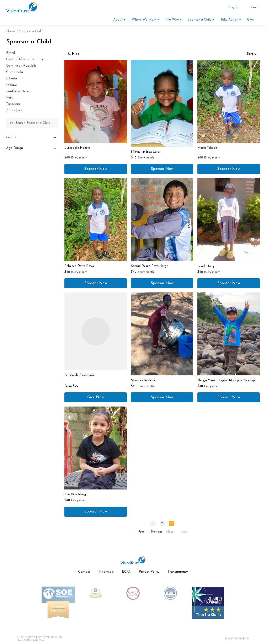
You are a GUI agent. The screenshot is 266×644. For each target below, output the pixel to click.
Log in (234, 7)
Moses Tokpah (207, 148)
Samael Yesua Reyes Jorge (150, 266)
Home (11, 31)
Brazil (10, 53)
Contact (84, 572)
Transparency (178, 572)
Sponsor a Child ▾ (201, 20)
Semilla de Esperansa (79, 375)
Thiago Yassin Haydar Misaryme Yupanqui (227, 380)
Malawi (12, 85)
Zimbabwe (14, 111)
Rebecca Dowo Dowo (79, 266)
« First (140, 532)
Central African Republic (25, 59)
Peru (10, 98)
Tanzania (13, 104)
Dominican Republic (21, 66)
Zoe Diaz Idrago (76, 495)
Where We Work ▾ (145, 20)
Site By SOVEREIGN (237, 639)
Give (250, 20)
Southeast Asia (18, 91)
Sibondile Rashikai (143, 380)
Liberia (12, 79)
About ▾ (119, 20)
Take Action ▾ (231, 20)
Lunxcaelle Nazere (77, 148)
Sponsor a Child (31, 31)
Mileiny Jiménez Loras (146, 152)
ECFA (126, 572)
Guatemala (15, 72)
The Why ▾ (173, 20)
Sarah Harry (206, 266)
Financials (106, 572)
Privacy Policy (149, 572)
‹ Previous (155, 532)
